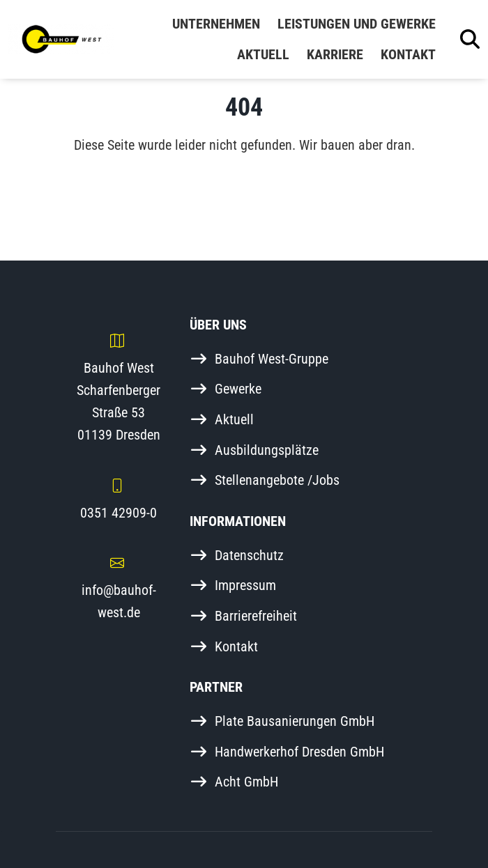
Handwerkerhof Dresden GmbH (299, 752)
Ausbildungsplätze (267, 450)
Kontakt (408, 54)
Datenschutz (249, 555)
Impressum (245, 585)
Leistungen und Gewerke (357, 24)
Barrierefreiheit (256, 616)
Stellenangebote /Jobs (277, 480)
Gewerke (238, 389)
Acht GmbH (246, 782)
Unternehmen (216, 24)
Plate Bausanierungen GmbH (295, 721)
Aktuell (263, 54)
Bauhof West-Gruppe (272, 359)
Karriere (335, 54)
